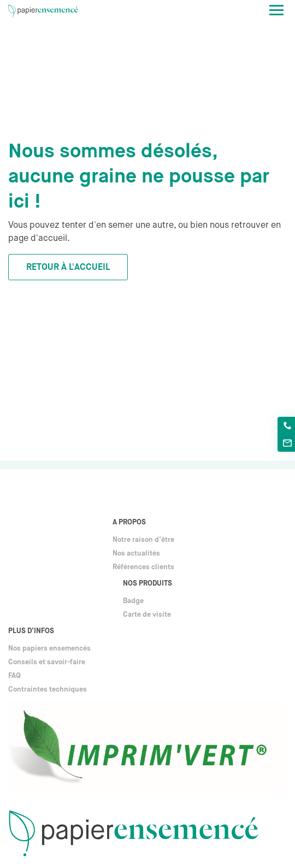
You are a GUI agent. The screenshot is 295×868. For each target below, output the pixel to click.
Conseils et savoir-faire (47, 662)
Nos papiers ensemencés (49, 649)
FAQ (14, 676)
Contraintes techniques (48, 690)
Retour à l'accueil (68, 268)
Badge (133, 601)
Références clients (143, 567)
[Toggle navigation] (276, 10)
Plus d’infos (31, 631)
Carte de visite (147, 615)
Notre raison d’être (143, 540)
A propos (129, 522)
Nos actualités (136, 554)
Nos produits (147, 584)
